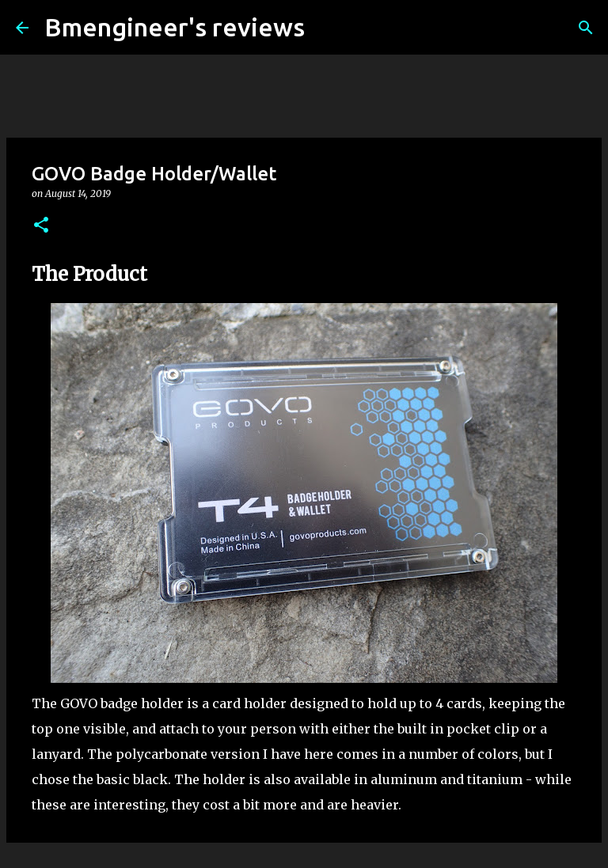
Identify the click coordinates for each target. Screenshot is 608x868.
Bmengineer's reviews (175, 27)
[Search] (327, 28)
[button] (41, 226)
